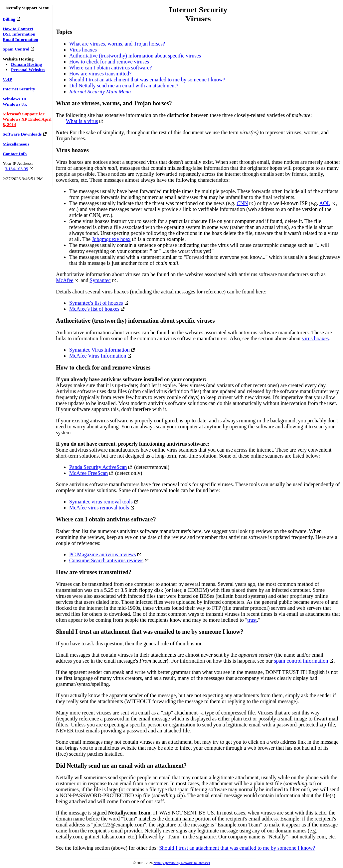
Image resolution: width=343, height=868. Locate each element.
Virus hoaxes (83, 50)
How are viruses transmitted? (100, 74)
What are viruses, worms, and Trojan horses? (117, 44)
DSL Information (19, 34)
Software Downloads (22, 134)
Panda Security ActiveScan (98, 467)
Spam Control (16, 49)
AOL (325, 203)
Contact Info (15, 154)
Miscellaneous (16, 144)
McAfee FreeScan (88, 473)
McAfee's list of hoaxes (94, 309)
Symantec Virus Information (99, 350)
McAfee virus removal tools (99, 508)
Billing (9, 19)
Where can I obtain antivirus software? (110, 68)
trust (252, 620)
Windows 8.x (15, 104)
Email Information (20, 39)
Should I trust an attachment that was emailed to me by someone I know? (147, 80)
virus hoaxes (315, 338)
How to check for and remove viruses (109, 62)
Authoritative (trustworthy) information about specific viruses (135, 56)
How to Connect (18, 29)
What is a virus (82, 121)
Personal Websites (28, 70)
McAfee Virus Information (98, 356)
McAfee (65, 280)
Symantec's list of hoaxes (96, 303)
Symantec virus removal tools (101, 502)
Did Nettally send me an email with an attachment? (124, 86)
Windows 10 (14, 99)
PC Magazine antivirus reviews (102, 554)
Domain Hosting (26, 64)
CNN (242, 203)
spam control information (301, 661)
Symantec (100, 280)
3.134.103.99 (17, 169)
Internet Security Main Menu (100, 92)
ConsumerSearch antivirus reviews (106, 560)
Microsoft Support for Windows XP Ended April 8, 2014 (27, 119)
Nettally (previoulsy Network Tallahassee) (181, 863)
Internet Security (19, 89)
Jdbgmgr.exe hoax (111, 239)
